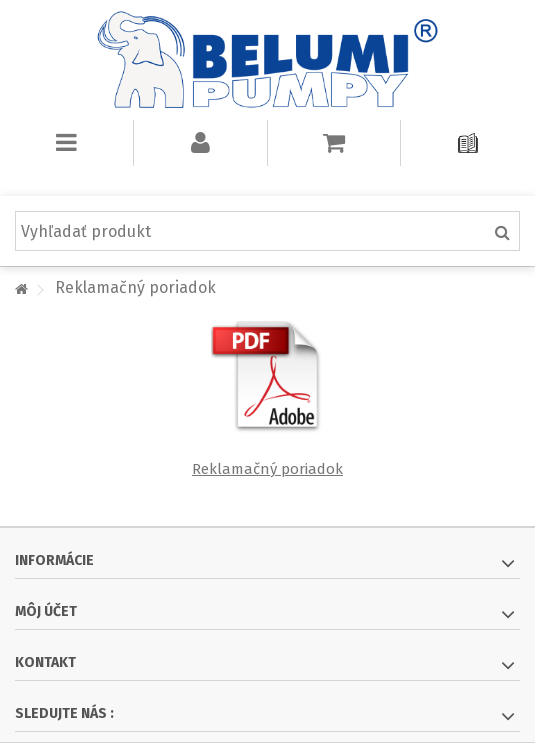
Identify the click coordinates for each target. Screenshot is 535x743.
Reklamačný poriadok (267, 469)
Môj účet (46, 611)
